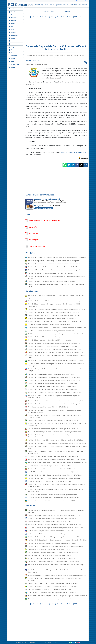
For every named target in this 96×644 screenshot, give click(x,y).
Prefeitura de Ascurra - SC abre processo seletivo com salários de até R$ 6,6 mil (54, 315)
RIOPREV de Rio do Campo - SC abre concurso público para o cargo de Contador (54, 432)
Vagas (12, 53)
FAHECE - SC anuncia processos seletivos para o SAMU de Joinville (50, 325)
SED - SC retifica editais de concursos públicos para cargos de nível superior (53, 429)
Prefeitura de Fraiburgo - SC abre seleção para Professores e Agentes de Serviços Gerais (57, 443)
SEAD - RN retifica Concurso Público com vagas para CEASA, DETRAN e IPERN (53, 593)
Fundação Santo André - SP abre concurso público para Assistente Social (52, 518)
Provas (12, 58)
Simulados (13, 56)
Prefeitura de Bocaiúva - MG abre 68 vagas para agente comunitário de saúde (54, 537)
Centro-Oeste (14, 35)
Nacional (12, 20)
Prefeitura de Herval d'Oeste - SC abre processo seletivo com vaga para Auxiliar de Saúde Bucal (57, 447)
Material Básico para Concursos (73, 152)
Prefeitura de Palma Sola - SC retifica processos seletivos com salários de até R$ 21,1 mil (57, 309)
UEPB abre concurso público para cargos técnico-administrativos (49, 589)
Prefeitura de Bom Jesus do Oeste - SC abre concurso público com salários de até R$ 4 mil (57, 463)
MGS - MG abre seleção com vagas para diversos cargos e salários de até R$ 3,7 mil (55, 528)
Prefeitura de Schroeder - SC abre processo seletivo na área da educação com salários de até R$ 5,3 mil (57, 424)
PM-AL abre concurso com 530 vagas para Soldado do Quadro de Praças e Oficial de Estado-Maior (56, 571)
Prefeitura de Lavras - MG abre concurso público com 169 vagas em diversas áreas (55, 546)
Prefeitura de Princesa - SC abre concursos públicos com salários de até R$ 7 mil (54, 321)
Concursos (13, 18)
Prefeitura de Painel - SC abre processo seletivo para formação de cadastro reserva (55, 337)
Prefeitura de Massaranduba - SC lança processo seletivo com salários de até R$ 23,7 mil (57, 460)
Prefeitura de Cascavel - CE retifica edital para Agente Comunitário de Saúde (53, 583)
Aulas (11, 61)
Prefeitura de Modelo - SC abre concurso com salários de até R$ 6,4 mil (51, 469)
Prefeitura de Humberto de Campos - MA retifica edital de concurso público (53, 586)
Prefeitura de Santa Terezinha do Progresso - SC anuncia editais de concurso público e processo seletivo (56, 490)
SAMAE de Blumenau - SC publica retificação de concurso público (50, 481)
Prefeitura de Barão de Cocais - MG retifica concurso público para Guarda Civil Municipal (57, 540)
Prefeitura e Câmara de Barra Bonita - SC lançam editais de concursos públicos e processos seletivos (55, 397)
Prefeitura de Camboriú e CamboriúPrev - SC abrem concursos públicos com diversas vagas (56, 297)
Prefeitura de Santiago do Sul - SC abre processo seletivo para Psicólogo (52, 374)
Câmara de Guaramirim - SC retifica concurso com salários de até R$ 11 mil (56, 501)
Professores (13, 41)
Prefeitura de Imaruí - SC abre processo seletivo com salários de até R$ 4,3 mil (54, 267)
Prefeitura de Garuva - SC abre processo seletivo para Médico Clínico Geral (52, 383)
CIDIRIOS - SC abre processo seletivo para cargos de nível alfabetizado (51, 331)
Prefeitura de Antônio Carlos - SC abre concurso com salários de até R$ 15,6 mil (54, 404)
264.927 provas (75, 5)
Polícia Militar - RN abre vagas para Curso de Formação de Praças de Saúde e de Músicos (57, 596)
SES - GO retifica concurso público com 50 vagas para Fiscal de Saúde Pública (53, 562)
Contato (12, 67)
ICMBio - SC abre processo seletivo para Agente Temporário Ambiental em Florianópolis (57, 334)
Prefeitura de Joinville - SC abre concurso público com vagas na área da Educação (55, 349)
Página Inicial (14, 9)
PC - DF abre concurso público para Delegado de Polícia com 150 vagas (51, 558)
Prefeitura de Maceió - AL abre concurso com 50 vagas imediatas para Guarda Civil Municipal (55, 579)
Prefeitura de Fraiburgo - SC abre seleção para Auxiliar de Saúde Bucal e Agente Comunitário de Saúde (54, 411)
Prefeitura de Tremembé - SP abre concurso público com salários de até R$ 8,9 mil (55, 525)
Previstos (12, 44)
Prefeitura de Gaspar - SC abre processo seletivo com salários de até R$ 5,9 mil (54, 343)
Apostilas (12, 12)
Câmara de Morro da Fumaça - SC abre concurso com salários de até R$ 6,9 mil (54, 270)
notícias (66, 5)
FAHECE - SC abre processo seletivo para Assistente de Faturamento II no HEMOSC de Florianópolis (56, 365)
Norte (11, 29)
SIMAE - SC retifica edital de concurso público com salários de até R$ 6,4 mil (53, 472)
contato (85, 5)
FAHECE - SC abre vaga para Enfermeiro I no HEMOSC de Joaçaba (49, 340)
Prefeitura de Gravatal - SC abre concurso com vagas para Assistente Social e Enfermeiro (57, 258)
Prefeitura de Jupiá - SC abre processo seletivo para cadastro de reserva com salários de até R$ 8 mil (57, 370)
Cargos (12, 47)
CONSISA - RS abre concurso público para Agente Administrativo (49, 549)
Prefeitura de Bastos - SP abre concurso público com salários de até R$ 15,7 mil (54, 515)
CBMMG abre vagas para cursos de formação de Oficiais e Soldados (50, 531)
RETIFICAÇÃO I (34, 240)
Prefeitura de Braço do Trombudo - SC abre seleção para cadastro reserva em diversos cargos (56, 356)
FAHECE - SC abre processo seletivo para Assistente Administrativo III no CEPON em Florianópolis (55, 305)
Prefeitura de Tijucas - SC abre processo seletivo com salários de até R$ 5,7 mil (54, 380)
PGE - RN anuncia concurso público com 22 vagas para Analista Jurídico (52, 599)
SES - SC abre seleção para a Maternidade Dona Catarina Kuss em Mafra (52, 386)
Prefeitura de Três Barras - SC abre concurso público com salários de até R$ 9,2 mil (55, 352)
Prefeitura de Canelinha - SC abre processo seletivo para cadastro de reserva (53, 389)
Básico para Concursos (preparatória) (47, 199)
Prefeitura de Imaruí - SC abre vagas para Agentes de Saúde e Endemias (52, 281)
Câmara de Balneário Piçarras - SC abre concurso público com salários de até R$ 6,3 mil (57, 328)
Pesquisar (66, 12)
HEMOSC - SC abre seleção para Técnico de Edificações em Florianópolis (52, 318)
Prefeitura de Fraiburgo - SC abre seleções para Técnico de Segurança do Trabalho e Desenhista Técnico (56, 436)
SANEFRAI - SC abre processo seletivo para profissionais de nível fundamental (53, 498)
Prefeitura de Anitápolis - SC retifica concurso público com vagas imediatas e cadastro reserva (56, 277)
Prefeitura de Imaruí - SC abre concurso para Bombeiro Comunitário (50, 273)
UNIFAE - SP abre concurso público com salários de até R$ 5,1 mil (49, 521)
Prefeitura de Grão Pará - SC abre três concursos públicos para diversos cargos (54, 264)
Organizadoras (14, 64)
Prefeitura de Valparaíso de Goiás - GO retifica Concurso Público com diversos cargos (56, 566)
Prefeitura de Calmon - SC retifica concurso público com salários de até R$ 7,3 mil (55, 475)
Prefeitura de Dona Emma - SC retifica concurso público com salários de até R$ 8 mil (56, 440)
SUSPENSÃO (33, 227)
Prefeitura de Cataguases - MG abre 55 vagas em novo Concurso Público (52, 543)
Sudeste (12, 23)
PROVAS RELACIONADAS (37, 246)
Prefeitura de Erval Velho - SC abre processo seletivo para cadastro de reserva (53, 312)
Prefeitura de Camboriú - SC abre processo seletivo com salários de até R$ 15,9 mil (55, 393)
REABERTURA (33, 234)
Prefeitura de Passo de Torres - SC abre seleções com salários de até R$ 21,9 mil (54, 377)
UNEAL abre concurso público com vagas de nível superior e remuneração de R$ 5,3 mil (57, 575)
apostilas (59, 5)
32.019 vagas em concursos (45, 5)
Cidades (12, 50)
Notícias (12, 15)
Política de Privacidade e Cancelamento (26, 642)
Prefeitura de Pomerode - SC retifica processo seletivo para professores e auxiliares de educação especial (56, 485)
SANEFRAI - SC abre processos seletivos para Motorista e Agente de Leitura (52, 495)
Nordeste (12, 32)
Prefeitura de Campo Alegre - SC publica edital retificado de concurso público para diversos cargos (55, 452)
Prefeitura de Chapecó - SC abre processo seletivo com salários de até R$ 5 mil (54, 346)
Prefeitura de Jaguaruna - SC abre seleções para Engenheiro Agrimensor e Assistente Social (56, 285)
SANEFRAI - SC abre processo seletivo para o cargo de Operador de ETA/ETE (53, 456)
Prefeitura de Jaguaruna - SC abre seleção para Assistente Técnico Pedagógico (54, 261)
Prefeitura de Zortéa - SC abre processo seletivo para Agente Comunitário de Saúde (55, 361)
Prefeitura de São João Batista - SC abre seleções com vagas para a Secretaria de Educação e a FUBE (54, 416)
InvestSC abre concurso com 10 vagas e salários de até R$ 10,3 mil (50, 466)
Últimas (12, 38)
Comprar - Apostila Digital (44, 208)
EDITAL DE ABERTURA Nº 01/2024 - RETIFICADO (45, 221)
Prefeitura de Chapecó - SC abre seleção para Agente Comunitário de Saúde (53, 420)
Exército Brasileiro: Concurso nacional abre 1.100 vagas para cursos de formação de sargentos (56, 511)
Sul (11, 26)
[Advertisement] (43, 31)
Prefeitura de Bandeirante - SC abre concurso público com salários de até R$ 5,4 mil (55, 401)
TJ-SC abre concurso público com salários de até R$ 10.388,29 (48, 407)
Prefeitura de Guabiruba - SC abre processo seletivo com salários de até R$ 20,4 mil (55, 301)
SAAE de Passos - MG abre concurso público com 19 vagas (47, 534)
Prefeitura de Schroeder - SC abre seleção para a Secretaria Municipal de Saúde (54, 478)
